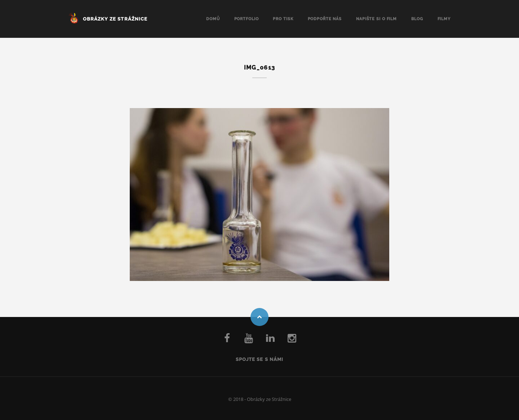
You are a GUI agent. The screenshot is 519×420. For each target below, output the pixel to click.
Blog (417, 19)
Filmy (444, 19)
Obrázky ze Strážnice (115, 19)
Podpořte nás (325, 19)
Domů (213, 19)
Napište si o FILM (376, 19)
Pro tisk (283, 19)
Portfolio (247, 19)
